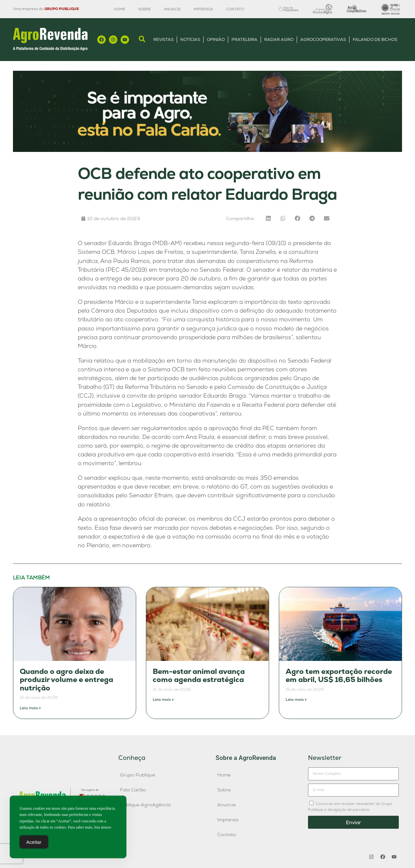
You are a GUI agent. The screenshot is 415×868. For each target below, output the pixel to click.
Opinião (216, 39)
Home (119, 9)
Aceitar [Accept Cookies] (34, 844)
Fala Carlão (133, 790)
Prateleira (244, 39)
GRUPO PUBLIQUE (62, 9)
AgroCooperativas (323, 39)
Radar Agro (279, 39)
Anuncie (172, 9)
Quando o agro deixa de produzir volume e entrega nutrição (66, 680)
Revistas (163, 39)
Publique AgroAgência (145, 805)
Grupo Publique (137, 775)
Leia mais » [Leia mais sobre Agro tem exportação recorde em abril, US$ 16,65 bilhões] (296, 700)
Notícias (190, 39)
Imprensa (203, 9)
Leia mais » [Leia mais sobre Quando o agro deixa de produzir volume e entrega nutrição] (30, 708)
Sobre (144, 9)
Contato (235, 9)
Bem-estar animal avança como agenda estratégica (199, 676)
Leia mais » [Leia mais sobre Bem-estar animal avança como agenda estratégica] (163, 700)
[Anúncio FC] (207, 150)
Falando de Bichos (375, 39)
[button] (268, 218)
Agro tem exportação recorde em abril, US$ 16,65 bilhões (339, 676)
